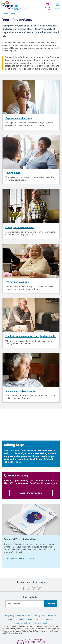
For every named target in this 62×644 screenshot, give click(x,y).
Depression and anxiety (19, 118)
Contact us (49, 619)
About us (31, 619)
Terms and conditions (24, 616)
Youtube (34, 588)
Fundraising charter (41, 623)
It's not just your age (17, 282)
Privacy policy (40, 616)
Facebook (23, 588)
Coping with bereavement (20, 228)
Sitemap (40, 619)
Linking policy (9, 616)
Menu (57, 9)
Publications (52, 616)
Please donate (48, 9)
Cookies (10, 619)
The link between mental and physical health (31, 337)
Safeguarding (20, 619)
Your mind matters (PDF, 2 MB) (20, 558)
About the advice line (31, 493)
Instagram (39, 588)
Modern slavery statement (22, 623)
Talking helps (13, 173)
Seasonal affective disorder (21, 391)
